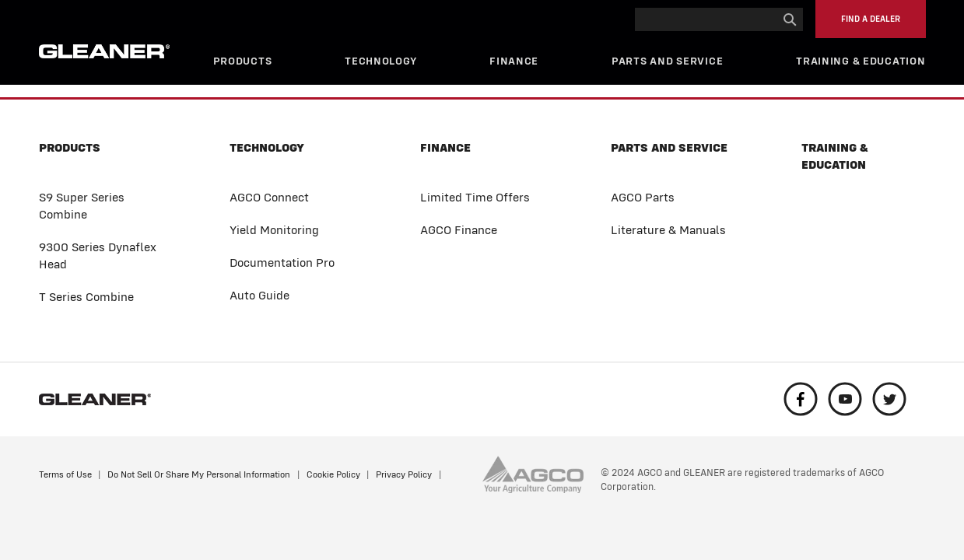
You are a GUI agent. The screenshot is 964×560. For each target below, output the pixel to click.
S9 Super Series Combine (82, 206)
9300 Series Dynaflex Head (98, 255)
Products (243, 61)
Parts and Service (667, 61)
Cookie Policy (333, 474)
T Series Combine (86, 297)
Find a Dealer (871, 19)
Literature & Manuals (668, 230)
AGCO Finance (459, 230)
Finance (514, 61)
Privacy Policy (404, 474)
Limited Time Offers (475, 197)
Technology (380, 61)
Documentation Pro (282, 262)
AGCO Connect (269, 197)
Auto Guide (259, 295)
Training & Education (861, 61)
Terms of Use (65, 474)
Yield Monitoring (274, 230)
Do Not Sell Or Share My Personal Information (199, 474)
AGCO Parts (643, 197)
